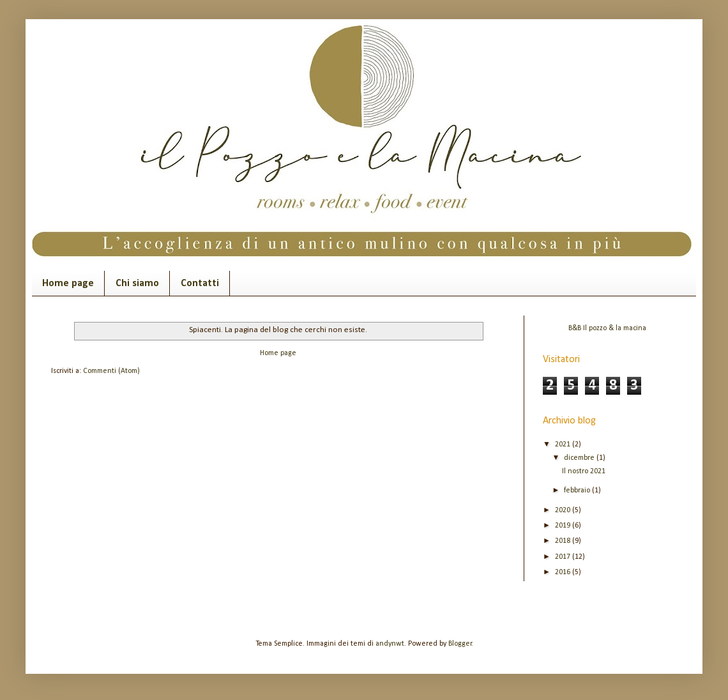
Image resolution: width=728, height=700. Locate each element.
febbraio (578, 491)
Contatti (200, 284)
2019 (564, 526)
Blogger (460, 644)
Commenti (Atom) (111, 371)
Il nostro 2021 (584, 471)
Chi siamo (137, 284)
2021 (564, 445)
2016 (564, 572)
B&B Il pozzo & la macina (607, 328)
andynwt (390, 644)
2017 (564, 557)
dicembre (580, 458)
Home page (68, 284)
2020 (564, 510)
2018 (564, 541)
